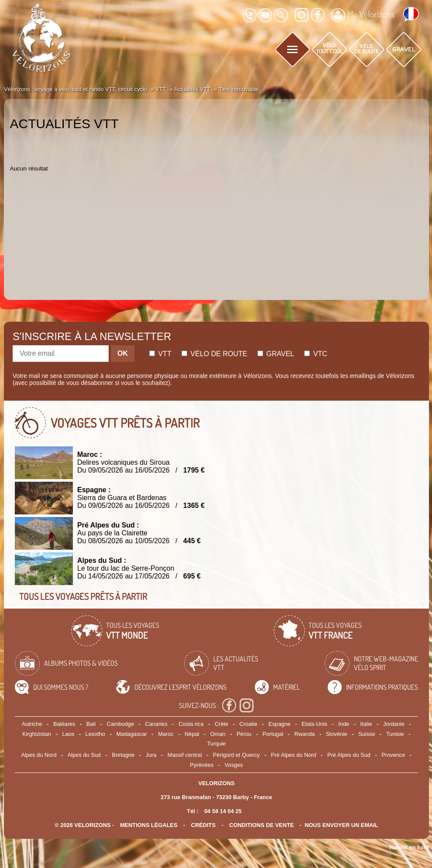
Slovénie (337, 734)
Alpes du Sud (84, 755)
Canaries (156, 724)
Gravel (276, 354)
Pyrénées (202, 765)
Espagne (279, 724)
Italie (366, 724)
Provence (393, 755)
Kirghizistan (37, 734)
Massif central (185, 755)
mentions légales (149, 825)
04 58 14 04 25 (223, 811)
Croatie (249, 724)
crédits (203, 825)
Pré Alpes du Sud (349, 755)
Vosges (234, 765)
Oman (218, 734)
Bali (91, 724)
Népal (192, 734)
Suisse (367, 734)
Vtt (160, 354)
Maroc (166, 734)
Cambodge (120, 724)
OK (123, 353)
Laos (68, 734)
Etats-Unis (314, 724)
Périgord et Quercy (236, 755)
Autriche (32, 724)
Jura (151, 755)
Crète (221, 724)
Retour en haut (409, 847)
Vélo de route (214, 354)
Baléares (64, 724)
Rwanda (304, 734)
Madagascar (131, 734)
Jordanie (394, 724)
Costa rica (191, 724)
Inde (344, 724)
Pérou (244, 734)
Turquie (217, 744)
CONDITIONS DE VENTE (261, 825)
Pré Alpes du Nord (294, 755)
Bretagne (123, 755)
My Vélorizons (363, 15)
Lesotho (96, 734)
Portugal (273, 734)
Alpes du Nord (39, 755)
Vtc (315, 354)
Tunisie (395, 734)
